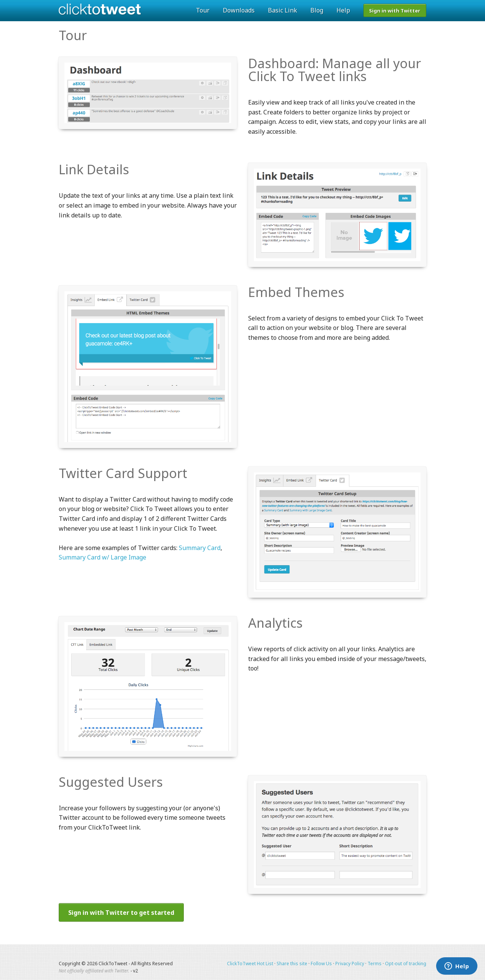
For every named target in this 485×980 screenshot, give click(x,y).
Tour (203, 10)
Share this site (292, 964)
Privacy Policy (350, 964)
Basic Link (282, 10)
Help (343, 10)
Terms (375, 964)
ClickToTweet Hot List (250, 964)
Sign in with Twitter (395, 11)
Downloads (239, 10)
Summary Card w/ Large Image (102, 557)
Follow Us (321, 964)
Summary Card (200, 548)
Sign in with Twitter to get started (121, 913)
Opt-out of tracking (406, 964)
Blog (317, 10)
